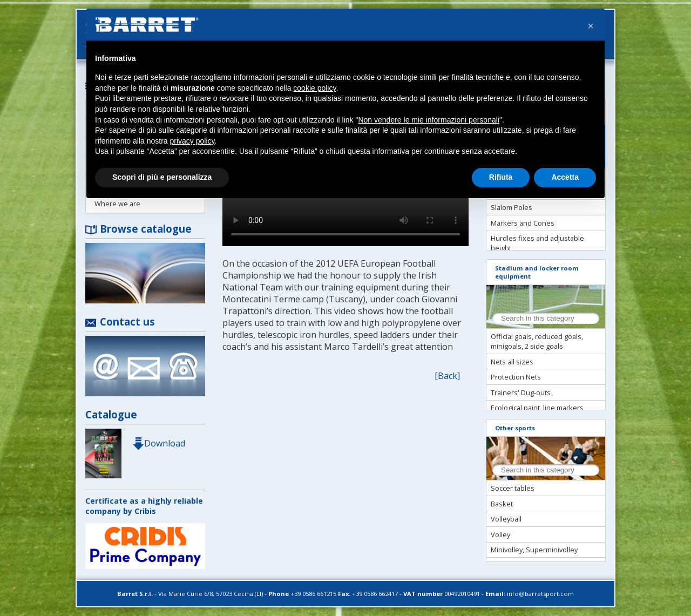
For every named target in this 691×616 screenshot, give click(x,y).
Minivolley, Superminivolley (534, 550)
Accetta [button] (565, 177)
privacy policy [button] (192, 141)
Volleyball (506, 519)
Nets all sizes (512, 362)
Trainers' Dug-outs (521, 392)
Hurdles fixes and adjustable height (537, 243)
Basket (502, 504)
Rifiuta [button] (501, 177)
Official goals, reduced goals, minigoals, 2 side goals (537, 341)
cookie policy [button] (314, 88)
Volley (500, 534)
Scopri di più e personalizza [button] (162, 177)
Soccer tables (513, 488)
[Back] (447, 376)
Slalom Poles (512, 207)
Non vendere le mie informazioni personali (428, 120)
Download (159, 443)
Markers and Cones (523, 223)
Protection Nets (516, 377)
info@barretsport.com (540, 594)
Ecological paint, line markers (537, 408)
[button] (591, 26)
